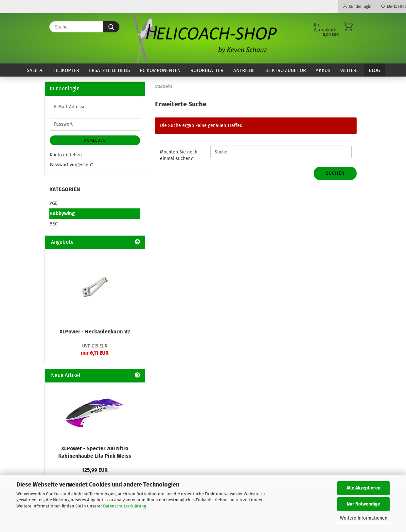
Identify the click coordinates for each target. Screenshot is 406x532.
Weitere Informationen (364, 518)
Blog (374, 70)
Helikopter (66, 70)
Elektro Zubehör (285, 70)
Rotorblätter (207, 70)
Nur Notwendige (363, 504)
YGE (53, 203)
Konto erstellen (66, 155)
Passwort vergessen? (71, 165)
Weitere (350, 70)
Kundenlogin (357, 7)
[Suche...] (111, 27)
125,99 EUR (95, 470)
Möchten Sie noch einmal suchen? (179, 155)
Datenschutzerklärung (125, 506)
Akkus (323, 70)
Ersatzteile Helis (109, 70)
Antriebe (244, 70)
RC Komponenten (160, 70)
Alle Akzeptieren (363, 488)
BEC (53, 224)
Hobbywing (62, 213)
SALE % (35, 70)
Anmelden (95, 140)
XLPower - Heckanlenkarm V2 (95, 332)
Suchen (335, 173)
